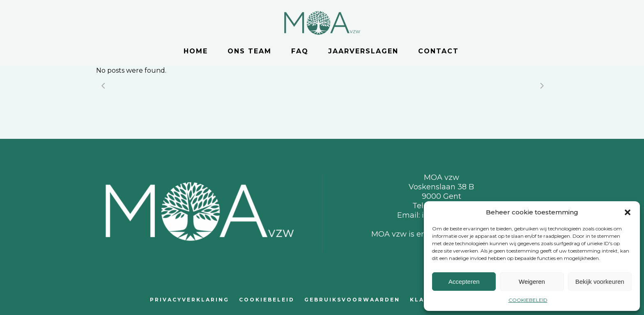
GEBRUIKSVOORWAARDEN (352, 300)
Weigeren (532, 282)
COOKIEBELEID (528, 300)
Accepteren (464, 282)
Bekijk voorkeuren (600, 282)
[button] (628, 212)
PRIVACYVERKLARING (190, 300)
